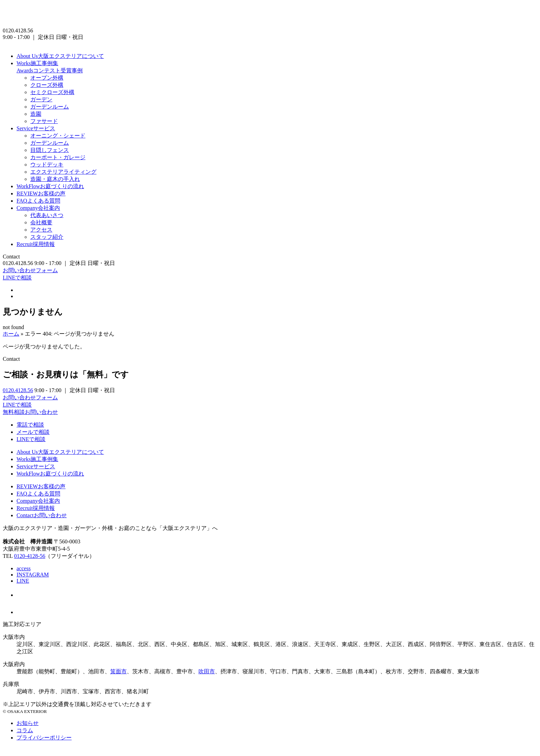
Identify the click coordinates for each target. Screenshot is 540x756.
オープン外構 (47, 78)
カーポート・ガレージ (58, 157)
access (24, 568)
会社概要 (41, 222)
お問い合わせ (42, 515)
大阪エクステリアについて (60, 56)
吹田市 (207, 671)
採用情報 (36, 244)
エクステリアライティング (63, 172)
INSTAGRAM (33, 575)
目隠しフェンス (50, 150)
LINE (23, 581)
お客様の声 (41, 193)
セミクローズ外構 (52, 92)
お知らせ (28, 723)
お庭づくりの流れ (50, 186)
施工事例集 (37, 63)
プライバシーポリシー (44, 738)
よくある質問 (38, 201)
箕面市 (118, 671)
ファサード (44, 121)
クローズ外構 (47, 85)
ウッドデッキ (47, 165)
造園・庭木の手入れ (55, 179)
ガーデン (41, 99)
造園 (36, 114)
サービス (36, 128)
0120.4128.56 (18, 390)
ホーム (11, 334)
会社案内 (38, 208)
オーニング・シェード (58, 136)
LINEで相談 (17, 278)
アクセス (41, 230)
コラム (25, 730)
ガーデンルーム (50, 107)
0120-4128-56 (30, 556)
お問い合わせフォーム (30, 270)
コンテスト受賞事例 (50, 70)
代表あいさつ (47, 215)
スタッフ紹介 (47, 237)
